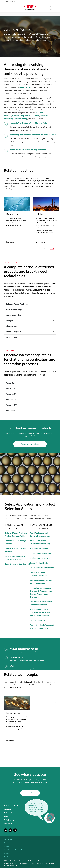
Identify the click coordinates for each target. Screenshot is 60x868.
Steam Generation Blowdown (42, 568)
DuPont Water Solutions (12, 806)
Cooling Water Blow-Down (41, 553)
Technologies (8, 813)
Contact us (30, 793)
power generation (32, 116)
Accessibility (8, 853)
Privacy (7, 846)
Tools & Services (10, 820)
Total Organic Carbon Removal (17, 564)
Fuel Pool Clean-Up (38, 620)
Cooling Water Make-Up (40, 558)
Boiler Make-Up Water (39, 548)
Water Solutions (30, 10)
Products (7, 817)
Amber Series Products (30, 444)
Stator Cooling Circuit (39, 563)
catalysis (17, 119)
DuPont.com (8, 839)
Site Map (7, 857)
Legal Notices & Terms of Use (14, 850)
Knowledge (8, 824)
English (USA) (9, 2)
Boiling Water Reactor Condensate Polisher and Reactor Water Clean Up (40, 612)
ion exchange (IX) (26, 87)
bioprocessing (18, 116)
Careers (7, 843)
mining (24, 119)
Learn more (11, 242)
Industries (7, 810)
